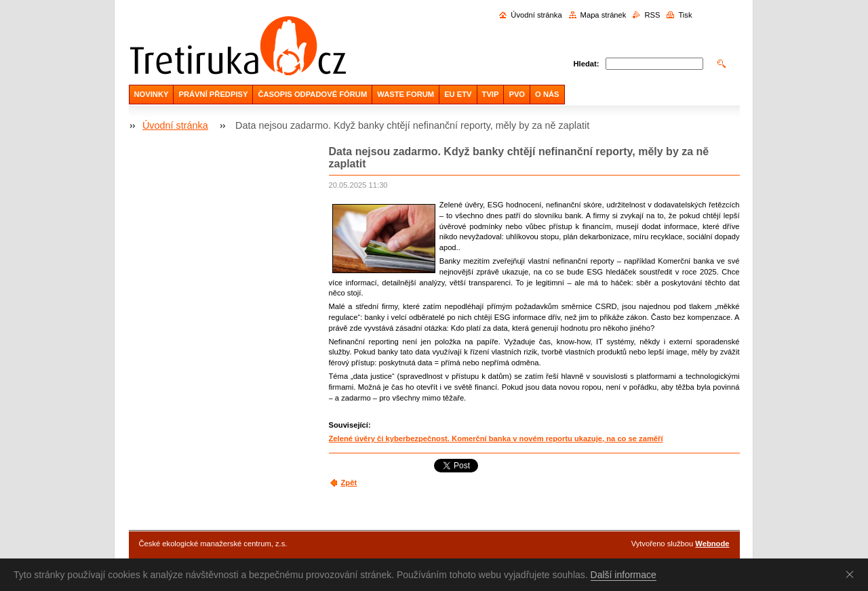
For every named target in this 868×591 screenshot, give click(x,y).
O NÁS (547, 94)
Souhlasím (852, 574)
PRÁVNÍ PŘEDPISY (213, 94)
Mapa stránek (604, 15)
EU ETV (458, 94)
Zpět (349, 483)
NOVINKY (152, 94)
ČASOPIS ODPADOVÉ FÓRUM (312, 94)
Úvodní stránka (536, 15)
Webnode (712, 544)
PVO (517, 94)
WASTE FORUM (406, 94)
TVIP (491, 94)
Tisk (685, 15)
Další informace (624, 575)
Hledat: (587, 64)
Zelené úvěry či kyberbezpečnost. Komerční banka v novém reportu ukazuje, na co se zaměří (496, 439)
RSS (652, 15)
